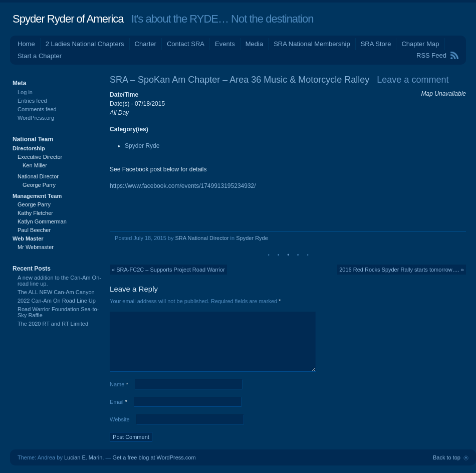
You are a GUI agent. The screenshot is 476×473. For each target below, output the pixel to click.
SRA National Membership (312, 44)
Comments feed (37, 109)
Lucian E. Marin (83, 457)
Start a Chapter (40, 56)
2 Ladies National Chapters (85, 44)
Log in (25, 92)
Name (119, 384)
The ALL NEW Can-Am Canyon (56, 292)
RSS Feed (431, 55)
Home (26, 44)
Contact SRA (186, 44)
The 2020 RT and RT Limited (53, 324)
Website (120, 419)
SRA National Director (202, 238)
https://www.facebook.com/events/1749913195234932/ (183, 186)
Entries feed (32, 101)
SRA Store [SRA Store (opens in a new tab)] (376, 44)
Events (225, 44)
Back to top (447, 457)
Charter (146, 44)
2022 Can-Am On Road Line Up (57, 301)
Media (254, 44)
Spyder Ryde (142, 146)
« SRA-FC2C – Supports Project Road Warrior (168, 270)
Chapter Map (420, 44)
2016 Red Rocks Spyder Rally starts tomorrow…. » (402, 270)
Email (118, 402)
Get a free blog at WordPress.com (154, 457)
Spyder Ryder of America (68, 19)
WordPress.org (36, 118)
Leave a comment (413, 80)
